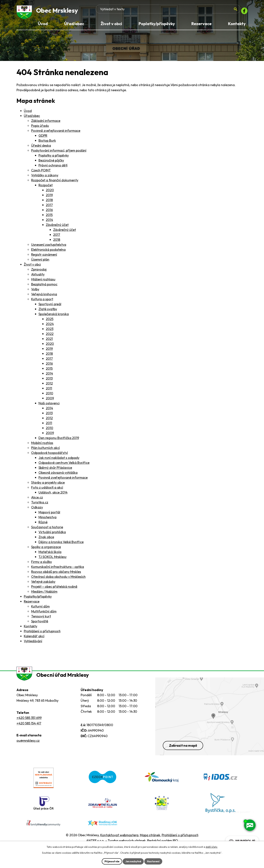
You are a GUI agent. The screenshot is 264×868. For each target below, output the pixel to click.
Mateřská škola (50, 554)
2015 (49, 217)
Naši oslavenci (49, 405)
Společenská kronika (54, 316)
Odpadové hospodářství (49, 455)
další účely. (212, 846)
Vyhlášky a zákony (45, 177)
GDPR (43, 138)
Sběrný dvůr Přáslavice (55, 470)
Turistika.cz (40, 504)
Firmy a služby (42, 564)
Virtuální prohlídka (52, 534)
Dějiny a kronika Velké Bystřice (61, 544)
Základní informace (46, 123)
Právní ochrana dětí (53, 167)
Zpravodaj (39, 271)
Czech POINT (41, 172)
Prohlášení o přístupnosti (42, 633)
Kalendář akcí (34, 638)
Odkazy (37, 509)
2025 (50, 321)
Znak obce (46, 539)
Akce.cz (37, 499)
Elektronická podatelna (48, 252)
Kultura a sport (42, 301)
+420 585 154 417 (29, 731)
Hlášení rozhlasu (43, 281)
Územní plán (40, 261)
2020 (50, 192)
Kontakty (31, 628)
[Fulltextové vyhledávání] (209, 12)
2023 (50, 331)
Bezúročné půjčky (51, 162)
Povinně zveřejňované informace (56, 133)
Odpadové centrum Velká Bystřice (64, 465)
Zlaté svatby (48, 311)
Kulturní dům (40, 608)
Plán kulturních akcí (45, 450)
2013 (49, 380)
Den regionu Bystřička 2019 (59, 440)
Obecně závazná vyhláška (58, 475)
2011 (49, 390)
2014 (49, 222)
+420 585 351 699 (29, 725)
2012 (49, 385)
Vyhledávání (33, 643)
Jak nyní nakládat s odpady (59, 460)
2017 (49, 207)
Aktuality (38, 276)
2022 (50, 336)
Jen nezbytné (133, 861)
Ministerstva (47, 519)
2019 (49, 197)
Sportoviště (40, 623)
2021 (49, 341)
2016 (49, 212)
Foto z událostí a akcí (47, 489)
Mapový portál (49, 514)
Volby (35, 291)
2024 (50, 326)
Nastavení (155, 861)
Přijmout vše (110, 861)
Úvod (28, 113)
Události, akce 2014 (53, 494)
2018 (49, 202)
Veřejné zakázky (43, 584)
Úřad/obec (32, 118)
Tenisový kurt (41, 618)
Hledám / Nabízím (44, 594)
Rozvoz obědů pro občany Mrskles (56, 574)
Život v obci (32, 266)
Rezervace (32, 603)
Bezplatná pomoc (44, 286)
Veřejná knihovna (44, 296)
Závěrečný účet (57, 227)
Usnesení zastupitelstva (49, 247)
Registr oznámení (44, 257)
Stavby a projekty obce (48, 484)
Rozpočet (46, 187)
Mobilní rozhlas (42, 445)
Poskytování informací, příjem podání (59, 152)
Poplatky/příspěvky (38, 598)
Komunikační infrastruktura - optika (58, 569)
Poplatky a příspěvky (54, 157)
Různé (43, 524)
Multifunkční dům (44, 613)
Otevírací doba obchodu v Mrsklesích (58, 579)
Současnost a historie (47, 529)
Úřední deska (41, 147)
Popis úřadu (40, 128)
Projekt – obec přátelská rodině (54, 589)
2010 (49, 395)
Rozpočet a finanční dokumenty (55, 182)
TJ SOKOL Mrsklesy (53, 559)
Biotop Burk (47, 143)
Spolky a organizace (46, 549)
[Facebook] (243, 12)
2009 (50, 400)
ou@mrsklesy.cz (28, 748)
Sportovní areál (50, 306)
